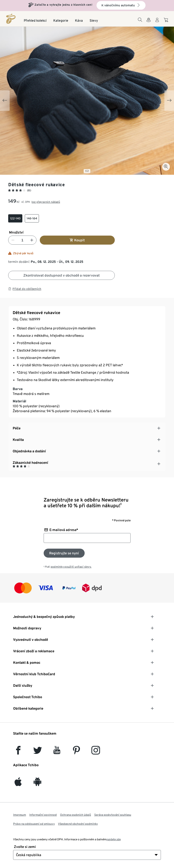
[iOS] (18, 784)
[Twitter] (38, 752)
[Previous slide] (5, 101)
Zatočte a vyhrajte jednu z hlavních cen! (63, 5)
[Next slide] (169, 101)
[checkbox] (15, 218)
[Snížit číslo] (13, 240)
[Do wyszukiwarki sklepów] (149, 22)
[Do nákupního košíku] (167, 22)
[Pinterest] (76, 752)
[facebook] (18, 752)
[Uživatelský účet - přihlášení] (157, 22)
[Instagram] (96, 752)
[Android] (38, 784)
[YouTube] (57, 752)
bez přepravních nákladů (46, 202)
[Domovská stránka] (11, 19)
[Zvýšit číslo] (32, 240)
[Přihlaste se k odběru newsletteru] (64, 553)
